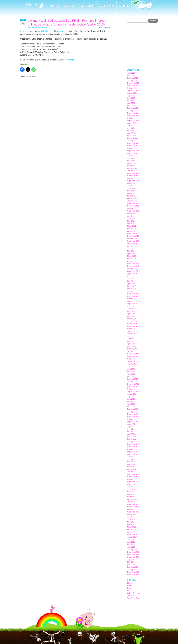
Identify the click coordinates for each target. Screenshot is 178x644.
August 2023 (132, 153)
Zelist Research (43, 27)
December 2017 (133, 324)
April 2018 (131, 314)
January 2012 (132, 502)
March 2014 (132, 437)
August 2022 (132, 183)
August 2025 (132, 93)
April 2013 (131, 464)
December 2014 (133, 414)
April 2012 (131, 494)
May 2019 (131, 281)
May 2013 (131, 462)
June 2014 (131, 429)
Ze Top (55, 6)
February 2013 (133, 469)
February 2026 (133, 78)
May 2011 (131, 522)
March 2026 (132, 76)
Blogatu (130, 583)
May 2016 (131, 371)
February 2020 (133, 259)
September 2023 (133, 151)
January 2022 (132, 201)
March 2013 (132, 467)
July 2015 (131, 397)
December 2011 (133, 504)
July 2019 (131, 276)
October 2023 (132, 148)
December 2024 (133, 113)
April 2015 (131, 404)
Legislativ (70, 6)
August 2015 (132, 394)
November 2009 (133, 555)
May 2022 (131, 191)
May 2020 (131, 251)
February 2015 (133, 409)
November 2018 (133, 296)
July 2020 (131, 246)
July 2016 (131, 366)
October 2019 (132, 269)
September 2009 (133, 557)
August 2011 (132, 514)
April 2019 (131, 284)
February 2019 (133, 289)
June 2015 (131, 399)
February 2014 (133, 439)
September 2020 (133, 241)
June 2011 (131, 519)
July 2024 (131, 126)
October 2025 (132, 88)
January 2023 (132, 171)
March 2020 (132, 256)
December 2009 (133, 552)
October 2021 (132, 208)
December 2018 (133, 294)
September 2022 (133, 181)
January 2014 (132, 442)
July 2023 (131, 156)
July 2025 (131, 96)
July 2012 (131, 487)
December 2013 (133, 444)
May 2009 (131, 562)
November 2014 (133, 417)
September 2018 (133, 301)
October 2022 (132, 178)
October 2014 (132, 419)
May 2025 (131, 101)
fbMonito (59, 31)
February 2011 (133, 529)
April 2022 (131, 193)
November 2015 (133, 387)
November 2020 (133, 236)
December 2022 (133, 173)
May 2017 (131, 341)
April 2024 (131, 133)
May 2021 (131, 221)
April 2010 (131, 547)
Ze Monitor (88, 6)
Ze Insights (107, 6)
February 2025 (133, 108)
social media (32, 27)
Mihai (129, 591)
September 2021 (133, 211)
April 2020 (131, 254)
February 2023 (133, 168)
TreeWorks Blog (133, 598)
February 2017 (133, 349)
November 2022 (133, 176)
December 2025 (133, 83)
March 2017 (132, 346)
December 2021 (133, 203)
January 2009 (132, 570)
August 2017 (132, 334)
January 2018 (132, 321)
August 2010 (132, 537)
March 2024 (132, 136)
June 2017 (131, 339)
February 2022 (133, 198)
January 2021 (132, 231)
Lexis (129, 588)
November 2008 (133, 575)
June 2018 (131, 309)
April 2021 (131, 223)
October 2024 (132, 118)
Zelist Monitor (47, 31)
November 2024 (133, 116)
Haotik (130, 586)
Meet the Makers (143, 6)
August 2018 (132, 304)
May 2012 (131, 492)
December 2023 (133, 143)
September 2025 (133, 91)
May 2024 (131, 131)
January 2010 (132, 550)
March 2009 (132, 565)
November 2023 (133, 146)
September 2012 (133, 482)
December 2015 (133, 384)
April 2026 (131, 73)
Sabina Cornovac (134, 593)
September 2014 (133, 422)
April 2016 (131, 374)
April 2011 (131, 524)
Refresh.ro (25, 31)
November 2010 (133, 534)
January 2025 (132, 111)
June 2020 (131, 249)
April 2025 (131, 103)
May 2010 (131, 545)
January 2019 (132, 291)
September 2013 (133, 452)
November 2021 (133, 206)
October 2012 (132, 479)
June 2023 (131, 158)
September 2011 (133, 512)
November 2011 (133, 507)
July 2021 (131, 216)
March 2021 (132, 226)
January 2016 (132, 381)
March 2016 (132, 376)
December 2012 (133, 474)
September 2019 (133, 271)
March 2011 (132, 527)
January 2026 (132, 81)
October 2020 (132, 239)
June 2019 (131, 279)
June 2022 (131, 188)
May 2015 (131, 402)
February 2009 (133, 567)
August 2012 (132, 484)
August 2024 (132, 123)
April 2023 (131, 163)
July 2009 (131, 560)
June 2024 (131, 128)
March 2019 (132, 286)
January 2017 (132, 351)
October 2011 (132, 509)
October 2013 (132, 449)
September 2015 (133, 392)
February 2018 (133, 319)
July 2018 (131, 306)
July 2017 (131, 336)
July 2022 (131, 186)
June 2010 (131, 542)
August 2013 (132, 454)
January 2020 (132, 261)
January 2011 (132, 532)
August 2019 (132, 274)
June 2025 (131, 98)
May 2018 (131, 311)
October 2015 (132, 389)
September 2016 (133, 361)
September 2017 (133, 331)
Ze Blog (124, 6)
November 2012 (133, 477)
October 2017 (132, 329)
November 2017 (133, 326)
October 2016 (132, 359)
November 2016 (133, 356)
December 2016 (133, 354)
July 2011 (131, 517)
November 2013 (133, 447)
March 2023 (132, 166)
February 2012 (133, 499)
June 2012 (131, 489)
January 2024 (132, 141)
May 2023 (131, 161)
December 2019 (133, 264)
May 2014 (131, 432)
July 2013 (131, 457)
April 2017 (131, 344)
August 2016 (132, 364)
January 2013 (132, 472)
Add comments (104, 27)
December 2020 (133, 234)
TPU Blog (131, 596)
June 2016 (131, 369)
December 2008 (133, 572)
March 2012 (132, 497)
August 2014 (132, 424)
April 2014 (131, 434)
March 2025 (132, 106)
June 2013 (131, 459)
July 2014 (131, 427)
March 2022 (132, 196)
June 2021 (131, 218)
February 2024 (133, 138)
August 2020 (132, 244)
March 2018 (132, 316)
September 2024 (133, 121)
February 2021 (133, 229)
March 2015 (132, 407)
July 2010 (131, 539)
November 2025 (133, 86)
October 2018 (132, 299)
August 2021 (132, 213)
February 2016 (133, 379)
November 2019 (133, 266)
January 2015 (132, 412)
